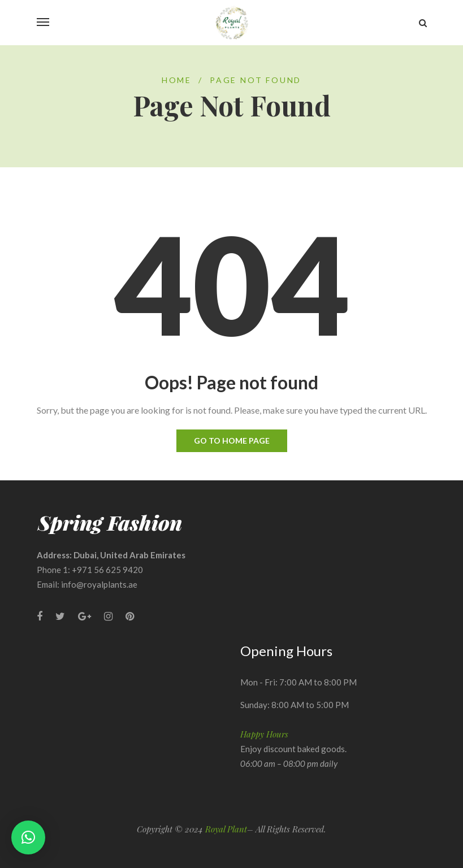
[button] (28, 837)
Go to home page (232, 440)
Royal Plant (226, 829)
